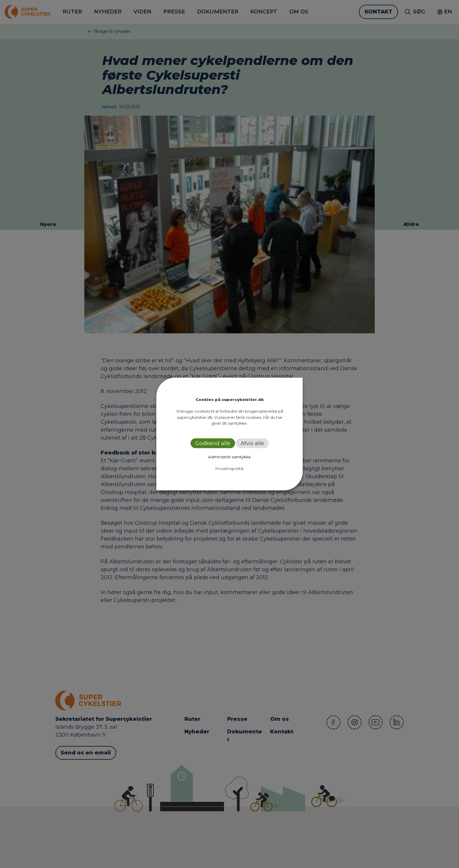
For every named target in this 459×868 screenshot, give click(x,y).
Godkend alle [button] (213, 443)
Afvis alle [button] (252, 443)
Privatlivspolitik (230, 468)
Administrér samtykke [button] (229, 457)
